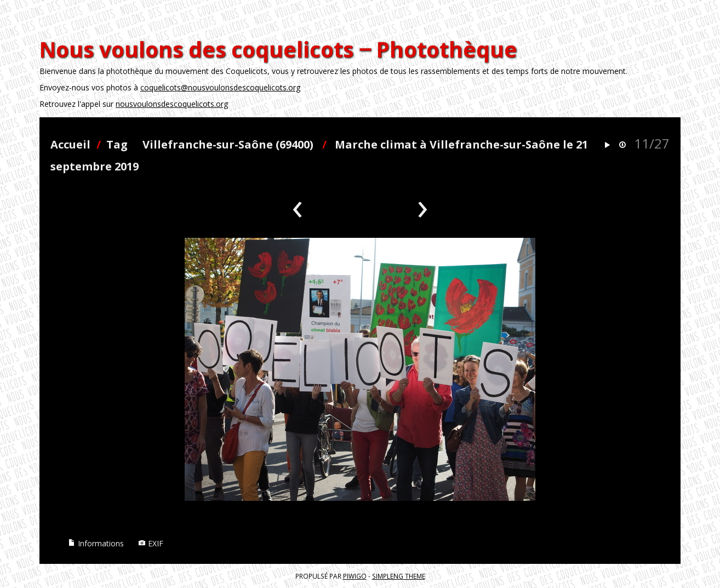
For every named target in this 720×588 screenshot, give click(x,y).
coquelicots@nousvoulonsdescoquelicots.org (220, 87)
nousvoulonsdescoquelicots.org (172, 104)
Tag (117, 144)
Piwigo (355, 576)
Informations (96, 543)
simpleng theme (399, 576)
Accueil (70, 144)
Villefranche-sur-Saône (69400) (228, 144)
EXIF (151, 543)
